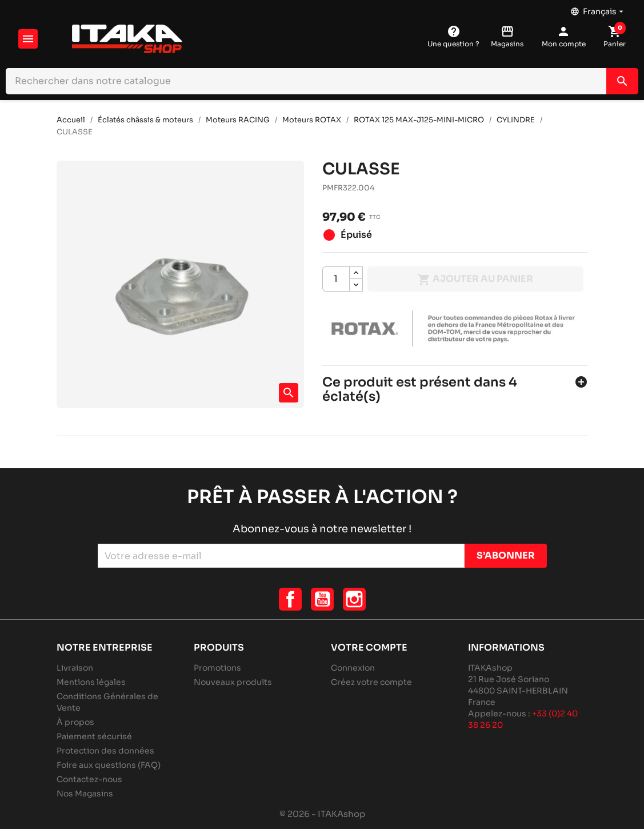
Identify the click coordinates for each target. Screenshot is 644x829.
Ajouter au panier (475, 280)
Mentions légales (91, 682)
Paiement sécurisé (94, 736)
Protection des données (105, 751)
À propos (75, 722)
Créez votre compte (371, 682)
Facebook (290, 599)
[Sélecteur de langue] (598, 9)
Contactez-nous (89, 779)
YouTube (322, 599)
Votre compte (369, 647)
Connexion (353, 668)
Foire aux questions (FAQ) (109, 765)
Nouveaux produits (233, 682)
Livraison (75, 668)
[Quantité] (336, 279)
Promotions (217, 668)
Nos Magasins (85, 794)
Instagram (354, 599)
